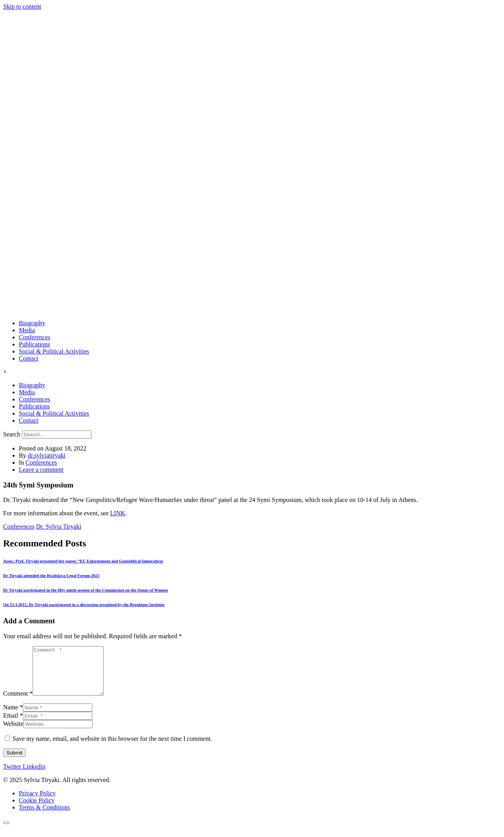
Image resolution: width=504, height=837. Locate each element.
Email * (13, 725)
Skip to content (22, 6)
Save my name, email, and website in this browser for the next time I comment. (112, 748)
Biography (32, 323)
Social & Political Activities (54, 351)
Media (27, 330)
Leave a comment (41, 470)
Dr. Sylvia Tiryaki (59, 527)
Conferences (35, 337)
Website (13, 733)
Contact (29, 358)
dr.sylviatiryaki (47, 455)
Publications (34, 344)
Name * (13, 717)
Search (12, 434)
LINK (118, 513)
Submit (14, 762)
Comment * (18, 703)
